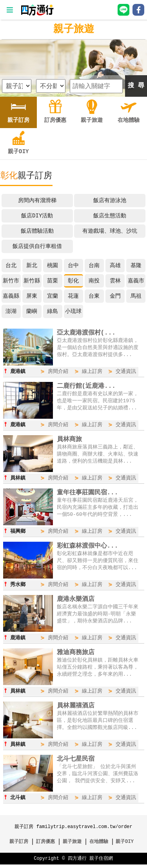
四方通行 (77, 862)
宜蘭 (53, 296)
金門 (115, 296)
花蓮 (73, 296)
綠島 (53, 311)
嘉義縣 (11, 296)
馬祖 (136, 296)
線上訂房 (92, 372)
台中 (73, 265)
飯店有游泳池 (110, 200)
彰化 (73, 281)
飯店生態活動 (110, 216)
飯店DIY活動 (37, 216)
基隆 (136, 265)
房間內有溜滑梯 (37, 200)
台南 (94, 265)
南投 (94, 281)
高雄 (115, 265)
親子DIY (125, 845)
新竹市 (11, 281)
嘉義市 (136, 281)
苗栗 (53, 281)
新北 (32, 265)
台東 (94, 296)
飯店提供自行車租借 (37, 246)
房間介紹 (58, 372)
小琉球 (73, 311)
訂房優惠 (45, 845)
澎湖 (11, 311)
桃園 (53, 265)
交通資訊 (126, 372)
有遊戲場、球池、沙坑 (110, 231)
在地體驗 (99, 845)
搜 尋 (136, 86)
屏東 (32, 296)
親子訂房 (19, 845)
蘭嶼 (32, 311)
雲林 (115, 281)
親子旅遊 (74, 29)
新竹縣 (32, 281)
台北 (11, 265)
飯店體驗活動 (37, 231)
